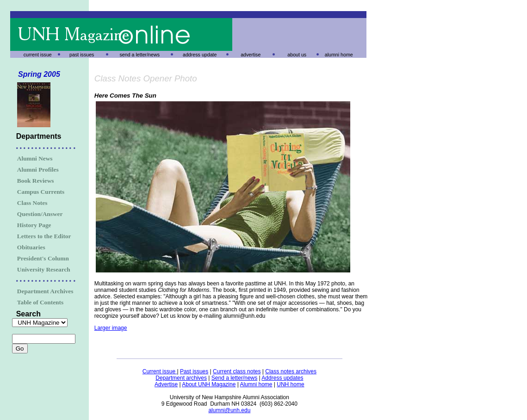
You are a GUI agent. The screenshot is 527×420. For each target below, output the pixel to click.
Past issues (194, 371)
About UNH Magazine (209, 384)
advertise (251, 55)
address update (200, 55)
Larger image (111, 328)
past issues (82, 55)
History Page (34, 225)
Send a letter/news (234, 378)
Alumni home (256, 384)
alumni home (339, 55)
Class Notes (32, 203)
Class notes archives (291, 371)
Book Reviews (36, 181)
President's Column (43, 258)
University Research (44, 269)
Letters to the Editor (44, 236)
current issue (38, 55)
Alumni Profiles (38, 170)
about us (297, 55)
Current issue (160, 371)
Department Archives (45, 291)
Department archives (181, 378)
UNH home (290, 384)
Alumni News (35, 158)
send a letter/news (140, 55)
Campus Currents (41, 192)
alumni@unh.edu (229, 410)
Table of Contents (40, 302)
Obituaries (31, 247)
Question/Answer (40, 214)
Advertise (166, 384)
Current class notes (237, 371)
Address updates (282, 378)
